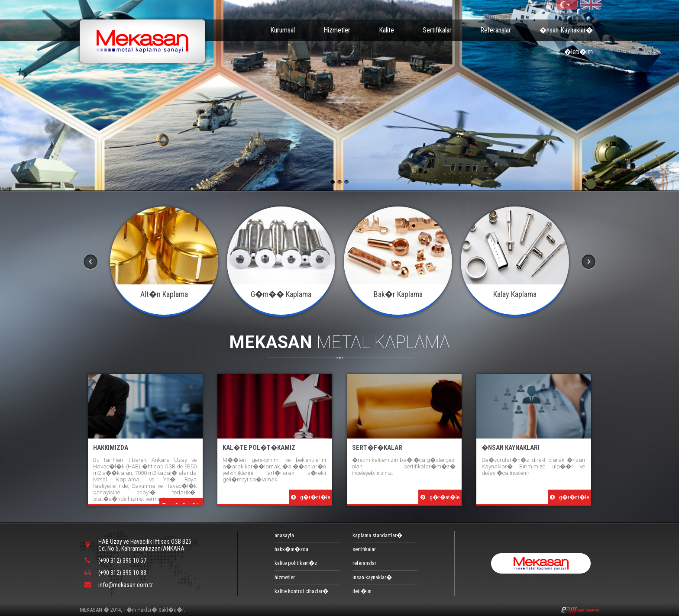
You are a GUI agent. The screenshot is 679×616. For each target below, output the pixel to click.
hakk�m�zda (291, 549)
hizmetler (285, 577)
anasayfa (284, 535)
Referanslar (496, 30)
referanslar (364, 563)
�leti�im (579, 52)
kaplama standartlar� (377, 535)
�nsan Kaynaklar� (566, 30)
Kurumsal (283, 30)
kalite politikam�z (296, 563)
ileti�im (362, 591)
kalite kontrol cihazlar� (301, 591)
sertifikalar (364, 549)
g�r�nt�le (310, 497)
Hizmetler (337, 30)
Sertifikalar (437, 30)
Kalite (386, 30)
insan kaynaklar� (372, 577)
